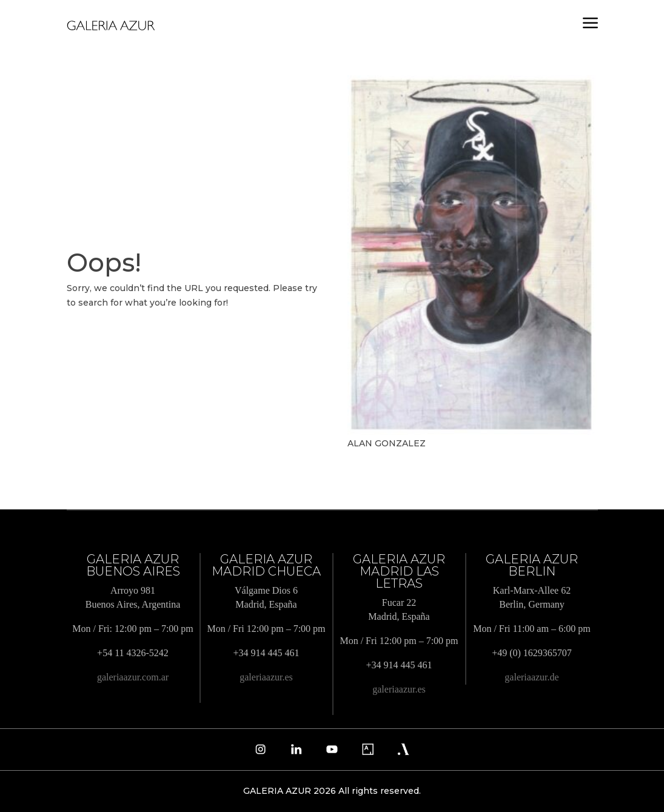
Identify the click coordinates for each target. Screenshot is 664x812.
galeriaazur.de (532, 677)
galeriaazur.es (266, 677)
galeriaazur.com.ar (133, 677)
